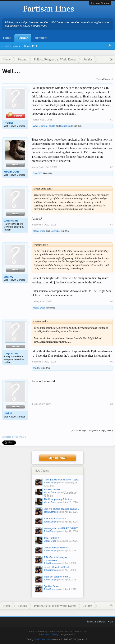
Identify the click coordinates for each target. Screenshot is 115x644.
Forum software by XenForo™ (57, 631)
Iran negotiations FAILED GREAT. (61, 528)
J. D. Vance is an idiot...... (57, 519)
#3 (111, 225)
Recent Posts (31, 46)
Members (41, 38)
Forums (23, 38)
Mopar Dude (67, 126)
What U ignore (40, 126)
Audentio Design (51, 634)
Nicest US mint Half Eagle (57, 567)
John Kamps (50, 483)
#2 (111, 167)
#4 (111, 301)
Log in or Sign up (100, 3)
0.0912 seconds (43, 639)
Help (110, 622)
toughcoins (11, 221)
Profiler (9, 123)
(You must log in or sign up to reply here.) (92, 430)
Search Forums (12, 46)
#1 (111, 120)
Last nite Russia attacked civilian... (61, 509)
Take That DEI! (51, 538)
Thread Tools (105, 79)
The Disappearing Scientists (58, 499)
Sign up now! (57, 458)
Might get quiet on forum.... (57, 577)
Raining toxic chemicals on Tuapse (61, 480)
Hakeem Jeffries (52, 489)
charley (9, 277)
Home (7, 38)
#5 (111, 362)
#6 (111, 404)
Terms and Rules (96, 622)
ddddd (52, 126)
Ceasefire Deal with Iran (56, 548)
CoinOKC (38, 173)
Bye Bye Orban (52, 586)
